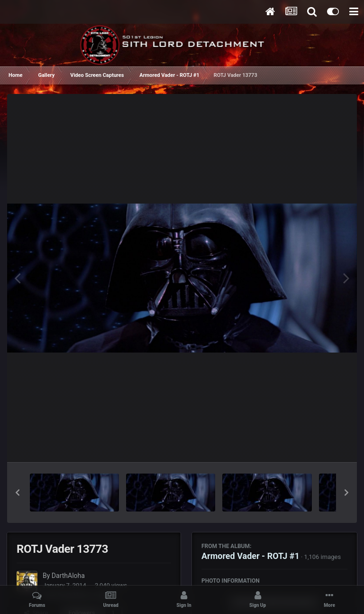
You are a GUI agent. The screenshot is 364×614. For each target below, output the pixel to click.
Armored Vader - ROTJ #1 (250, 556)
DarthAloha (68, 576)
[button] (18, 493)
